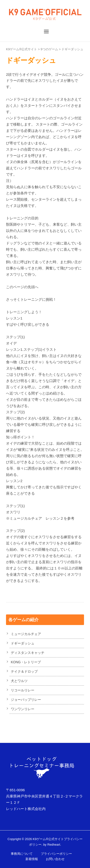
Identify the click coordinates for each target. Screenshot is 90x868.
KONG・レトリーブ (26, 662)
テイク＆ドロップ (24, 671)
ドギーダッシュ (72, 49)
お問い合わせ (55, 859)
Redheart (54, 845)
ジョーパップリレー (26, 700)
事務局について (22, 854)
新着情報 (32, 859)
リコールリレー (23, 690)
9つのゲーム (49, 49)
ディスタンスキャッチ (28, 653)
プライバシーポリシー (56, 854)
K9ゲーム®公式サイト (21, 49)
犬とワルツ (19, 681)
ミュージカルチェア (26, 634)
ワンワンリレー (23, 709)
